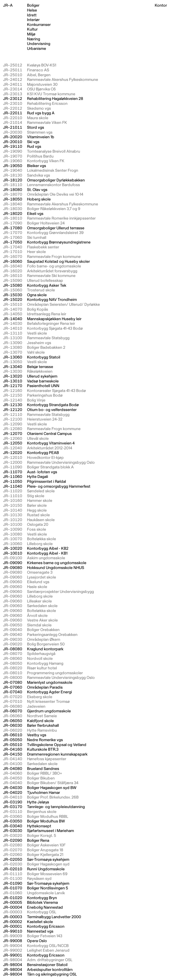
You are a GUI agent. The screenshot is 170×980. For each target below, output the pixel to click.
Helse (32, 10)
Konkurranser (39, 25)
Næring (34, 39)
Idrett (32, 15)
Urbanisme (37, 49)
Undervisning (39, 44)
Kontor (161, 5)
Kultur (32, 29)
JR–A (8, 5)
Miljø (31, 34)
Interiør (33, 20)
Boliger (33, 6)
